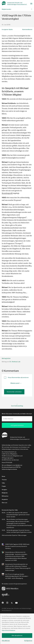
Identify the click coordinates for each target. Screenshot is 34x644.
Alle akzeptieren (17, 635)
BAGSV (18, 465)
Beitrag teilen (6, 358)
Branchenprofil (7, 193)
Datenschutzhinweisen (8, 630)
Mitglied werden (6, 9)
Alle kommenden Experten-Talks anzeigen (14, 535)
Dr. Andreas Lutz (15, 362)
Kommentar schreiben (14, 392)
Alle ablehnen (6, 640)
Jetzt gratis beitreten (17, 425)
